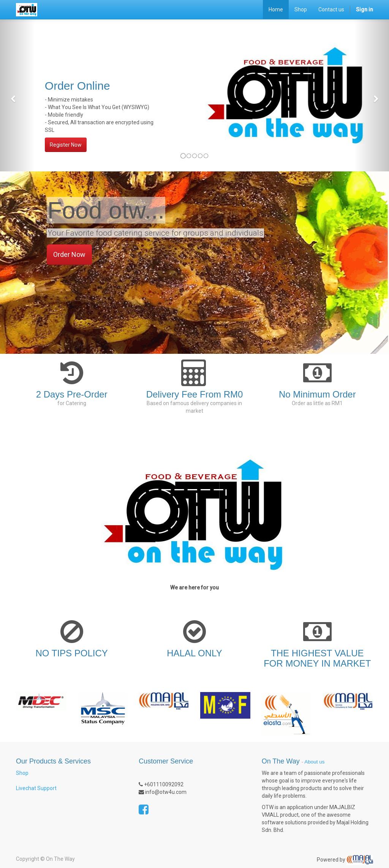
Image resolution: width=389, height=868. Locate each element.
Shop (22, 773)
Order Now (69, 254)
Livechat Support (36, 788)
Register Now (66, 145)
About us (314, 762)
